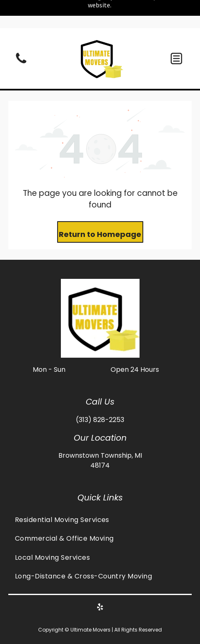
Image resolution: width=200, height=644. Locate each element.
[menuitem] (100, 520)
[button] (176, 59)
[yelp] (100, 608)
